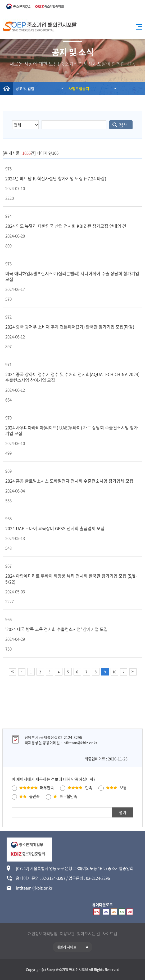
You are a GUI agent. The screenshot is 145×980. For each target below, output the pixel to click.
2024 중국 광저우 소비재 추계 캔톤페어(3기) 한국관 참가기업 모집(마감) (70, 327)
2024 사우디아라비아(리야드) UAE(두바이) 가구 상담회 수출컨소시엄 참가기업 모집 (72, 430)
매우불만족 (68, 796)
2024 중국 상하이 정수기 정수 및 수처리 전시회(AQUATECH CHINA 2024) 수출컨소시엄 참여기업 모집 (72, 377)
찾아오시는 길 (89, 934)
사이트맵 (110, 934)
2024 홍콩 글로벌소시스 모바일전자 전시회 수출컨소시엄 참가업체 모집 (69, 481)
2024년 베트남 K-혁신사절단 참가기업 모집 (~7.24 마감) (56, 178)
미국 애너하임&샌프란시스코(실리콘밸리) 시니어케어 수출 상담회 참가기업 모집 (72, 276)
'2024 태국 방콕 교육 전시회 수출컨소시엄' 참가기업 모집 (56, 629)
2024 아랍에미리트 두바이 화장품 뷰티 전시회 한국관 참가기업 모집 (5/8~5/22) (71, 579)
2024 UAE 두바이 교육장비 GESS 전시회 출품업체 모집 (55, 528)
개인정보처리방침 (43, 934)
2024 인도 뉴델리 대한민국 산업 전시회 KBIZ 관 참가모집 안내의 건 (66, 226)
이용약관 (67, 934)
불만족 (34, 796)
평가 (123, 812)
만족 (89, 788)
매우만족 (47, 788)
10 (114, 672)
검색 (123, 125)
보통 (123, 788)
